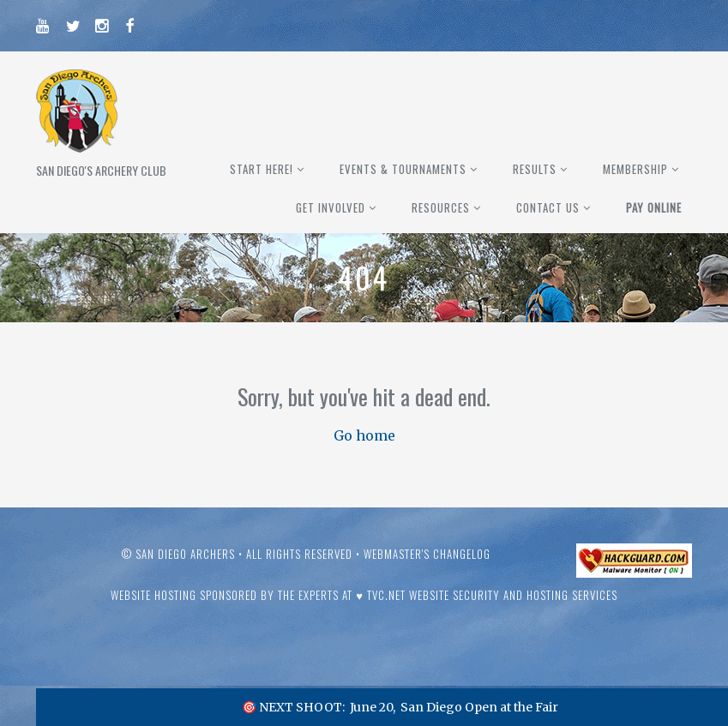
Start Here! (262, 169)
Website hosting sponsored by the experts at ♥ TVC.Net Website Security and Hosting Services (364, 595)
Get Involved (331, 207)
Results (535, 169)
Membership (635, 169)
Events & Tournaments (403, 169)
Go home (364, 435)
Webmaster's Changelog (427, 554)
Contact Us (548, 207)
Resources (441, 207)
